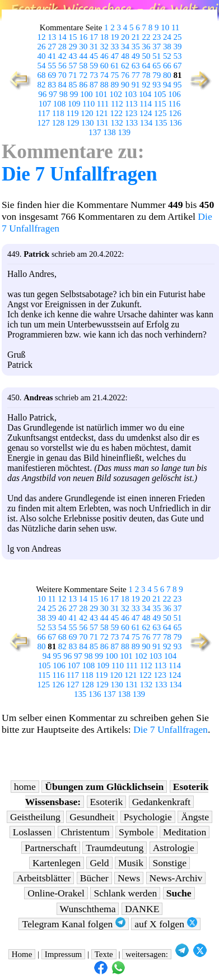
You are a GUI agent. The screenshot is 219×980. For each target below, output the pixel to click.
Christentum (85, 832)
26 (41, 47)
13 (52, 37)
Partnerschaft (51, 848)
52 (167, 56)
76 (125, 75)
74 (104, 75)
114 (146, 104)
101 (101, 94)
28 (62, 47)
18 (104, 37)
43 (73, 56)
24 (167, 37)
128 (58, 123)
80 (167, 75)
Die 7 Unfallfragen (80, 174)
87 (94, 85)
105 (160, 94)
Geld (99, 863)
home (25, 787)
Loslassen (32, 832)
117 (44, 113)
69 (52, 75)
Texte (104, 954)
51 (157, 56)
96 (42, 94)
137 (95, 132)
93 (157, 85)
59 (94, 66)
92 (146, 85)
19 (115, 37)
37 (157, 47)
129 (73, 123)
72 (83, 75)
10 (165, 27)
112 (117, 104)
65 (157, 66)
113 (132, 104)
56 (62, 66)
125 (160, 113)
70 (62, 75)
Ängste (195, 817)
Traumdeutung (115, 848)
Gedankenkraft (162, 802)
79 (157, 75)
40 (41, 56)
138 (109, 132)
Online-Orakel (56, 893)
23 (157, 37)
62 (125, 66)
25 (178, 37)
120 (87, 113)
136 (175, 123)
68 (41, 75)
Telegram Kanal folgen (73, 924)
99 (74, 94)
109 (74, 104)
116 (174, 104)
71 (73, 75)
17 (94, 37)
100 (86, 94)
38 (167, 47)
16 (83, 37)
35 (136, 47)
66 (167, 66)
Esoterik (107, 802)
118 (58, 113)
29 (73, 47)
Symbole (136, 832)
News (129, 878)
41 (52, 56)
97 (53, 94)
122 (117, 113)
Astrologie (174, 848)
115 (160, 104)
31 (94, 47)
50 (146, 56)
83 (52, 85)
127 (43, 123)
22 (146, 37)
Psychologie (148, 817)
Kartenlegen (57, 863)
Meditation (185, 832)
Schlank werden (125, 893)
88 (104, 85)
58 (83, 66)
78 (146, 75)
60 (104, 66)
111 (103, 104)
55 (52, 66)
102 (116, 94)
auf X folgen (166, 924)
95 (178, 85)
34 (125, 47)
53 (178, 56)
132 (117, 123)
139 (124, 132)
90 (125, 85)
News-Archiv (176, 878)
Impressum (63, 954)
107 (45, 104)
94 (167, 85)
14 (62, 37)
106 (174, 94)
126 (175, 113)
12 (41, 37)
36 (146, 47)
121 (101, 113)
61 (115, 66)
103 (131, 94)
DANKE (142, 909)
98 (64, 94)
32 (104, 47)
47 (115, 56)
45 (94, 56)
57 (73, 66)
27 (52, 47)
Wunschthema (88, 909)
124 (146, 113)
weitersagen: (147, 954)
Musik (131, 863)
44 (83, 56)
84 (62, 85)
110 (88, 104)
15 (73, 37)
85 (73, 85)
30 (83, 47)
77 (136, 75)
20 (125, 37)
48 (125, 56)
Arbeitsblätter (44, 878)
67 (178, 66)
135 (161, 123)
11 (175, 27)
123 (131, 113)
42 (62, 56)
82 (41, 85)
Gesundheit (92, 817)
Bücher (94, 878)
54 (41, 66)
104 (145, 94)
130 (87, 123)
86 (83, 85)
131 (102, 123)
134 (146, 123)
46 (104, 56)
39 (178, 47)
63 (136, 66)
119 (73, 113)
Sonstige (169, 863)
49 (136, 56)
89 (115, 85)
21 (136, 37)
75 (115, 75)
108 (59, 104)
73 (94, 75)
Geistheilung (35, 817)
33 (115, 47)
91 (136, 85)
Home (22, 954)
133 (132, 123)
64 (146, 66)
